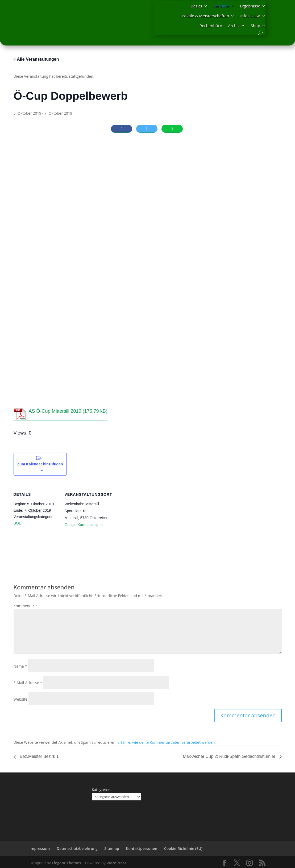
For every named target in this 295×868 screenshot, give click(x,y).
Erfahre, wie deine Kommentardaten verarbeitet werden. (166, 742)
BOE (18, 523)
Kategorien (101, 790)
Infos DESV (250, 16)
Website (20, 699)
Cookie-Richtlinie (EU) (183, 848)
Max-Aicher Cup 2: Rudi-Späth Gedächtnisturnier (230, 756)
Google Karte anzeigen (84, 525)
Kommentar (25, 606)
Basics (196, 6)
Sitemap (112, 848)
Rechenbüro (211, 26)
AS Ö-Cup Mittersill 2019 (55, 411)
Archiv (234, 26)
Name (20, 666)
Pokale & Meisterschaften (205, 16)
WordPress (116, 863)
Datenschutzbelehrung (77, 848)
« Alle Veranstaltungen (36, 59)
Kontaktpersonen (142, 848)
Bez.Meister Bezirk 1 (39, 756)
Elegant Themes (67, 863)
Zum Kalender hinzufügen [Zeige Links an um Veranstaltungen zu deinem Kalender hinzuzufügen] (40, 464)
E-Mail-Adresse (28, 683)
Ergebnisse (250, 6)
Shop (255, 26)
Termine (221, 6)
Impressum (40, 848)
